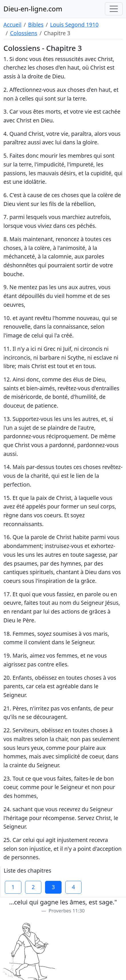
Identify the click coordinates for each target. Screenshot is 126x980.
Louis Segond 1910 (74, 25)
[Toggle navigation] (114, 9)
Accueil (12, 25)
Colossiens (24, 33)
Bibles (36, 25)
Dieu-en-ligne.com (33, 9)
